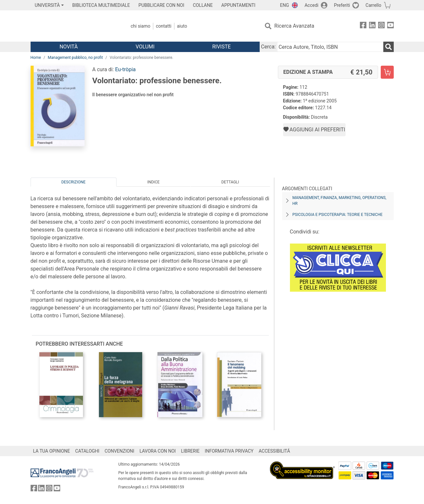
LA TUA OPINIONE (52, 451)
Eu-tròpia (125, 69)
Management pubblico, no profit (75, 58)
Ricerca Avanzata (294, 26)
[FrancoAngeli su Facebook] (363, 26)
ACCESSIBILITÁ (274, 451)
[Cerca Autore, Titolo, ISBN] (330, 47)
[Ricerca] (389, 47)
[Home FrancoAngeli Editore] (74, 26)
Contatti (164, 26)
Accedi (312, 5)
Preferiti (342, 5)
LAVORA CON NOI (158, 451)
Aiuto (182, 26)
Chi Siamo (141, 26)
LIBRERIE (190, 451)
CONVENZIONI (119, 451)
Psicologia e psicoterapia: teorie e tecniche (338, 215)
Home (36, 58)
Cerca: (268, 47)
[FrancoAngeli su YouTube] (390, 26)
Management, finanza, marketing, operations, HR (340, 201)
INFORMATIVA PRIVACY (229, 451)
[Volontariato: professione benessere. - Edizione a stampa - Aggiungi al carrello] (387, 72)
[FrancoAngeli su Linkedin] (372, 26)
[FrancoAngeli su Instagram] (381, 26)
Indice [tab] (154, 182)
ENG (285, 5)
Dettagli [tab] (230, 182)
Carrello (373, 5)
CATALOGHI (87, 451)
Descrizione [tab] (73, 182)
